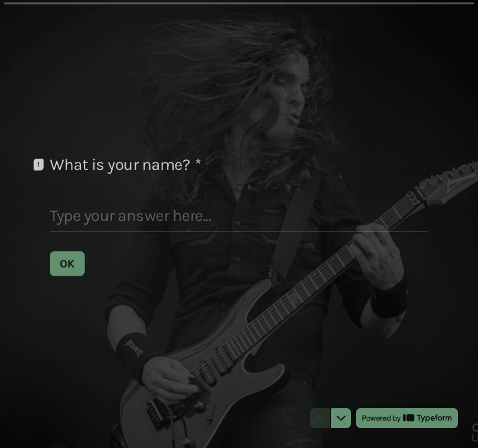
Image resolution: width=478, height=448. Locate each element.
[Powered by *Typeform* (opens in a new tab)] (407, 418)
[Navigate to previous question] (320, 418)
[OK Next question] (67, 263)
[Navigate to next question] (341, 418)
